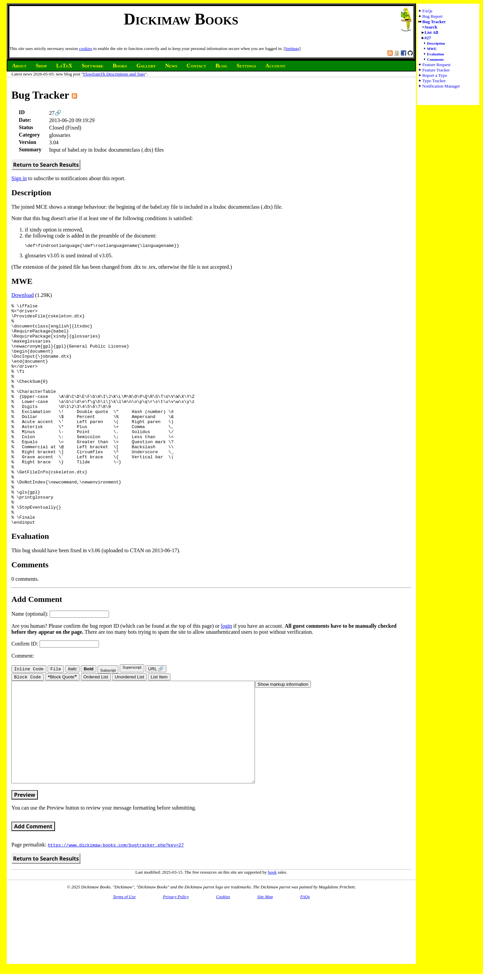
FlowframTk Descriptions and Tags (114, 74)
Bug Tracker (434, 22)
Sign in (19, 178)
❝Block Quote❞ (62, 723)
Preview (25, 861)
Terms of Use (124, 963)
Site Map (265, 963)
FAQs (427, 11)
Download (23, 296)
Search (431, 27)
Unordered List (129, 723)
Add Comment (33, 892)
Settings (292, 48)
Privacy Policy (176, 963)
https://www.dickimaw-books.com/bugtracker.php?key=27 (116, 911)
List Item (159, 723)
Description (436, 43)
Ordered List (96, 723)
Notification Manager (441, 86)
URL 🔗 (156, 714)
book (272, 938)
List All (432, 32)
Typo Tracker (434, 81)
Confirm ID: (55, 689)
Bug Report (432, 16)
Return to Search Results (46, 165)
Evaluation (436, 54)
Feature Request (436, 65)
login (227, 671)
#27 (428, 38)
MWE (432, 49)
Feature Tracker (436, 70)
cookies (86, 48)
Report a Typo (435, 75)
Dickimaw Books (181, 19)
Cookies (223, 963)
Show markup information (283, 730)
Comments (435, 59)
